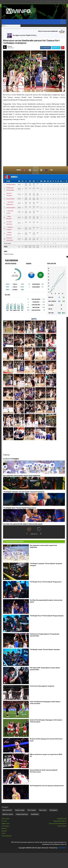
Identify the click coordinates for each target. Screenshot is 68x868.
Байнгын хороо (8, 814)
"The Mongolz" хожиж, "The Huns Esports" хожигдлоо (45, 650)
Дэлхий (4, 831)
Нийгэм (4, 828)
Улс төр (4, 821)
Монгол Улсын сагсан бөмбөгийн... (48, 31)
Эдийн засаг (6, 823)
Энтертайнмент (7, 836)
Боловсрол (53, 810)
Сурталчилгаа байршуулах (58, 823)
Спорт (4, 833)
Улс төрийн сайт (50, 2)
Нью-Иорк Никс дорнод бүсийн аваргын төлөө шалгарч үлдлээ (23, 524)
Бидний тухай (62, 819)
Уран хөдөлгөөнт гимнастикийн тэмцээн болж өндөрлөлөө (22, 476)
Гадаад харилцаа (22, 814)
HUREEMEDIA (62, 848)
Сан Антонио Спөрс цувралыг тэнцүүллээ (42, 686)
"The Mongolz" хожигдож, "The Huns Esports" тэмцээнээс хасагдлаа (24, 492)
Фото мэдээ (32, 810)
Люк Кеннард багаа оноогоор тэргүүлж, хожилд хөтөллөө (47, 786)
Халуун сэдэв (20, 810)
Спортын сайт (62, 2)
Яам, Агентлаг (7, 810)
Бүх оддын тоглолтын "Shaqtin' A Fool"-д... (25, 35)
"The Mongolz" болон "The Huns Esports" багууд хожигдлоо (47, 616)
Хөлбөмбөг (35, 814)
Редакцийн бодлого (60, 821)
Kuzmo (10, 46)
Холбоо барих (62, 826)
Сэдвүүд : (7, 455)
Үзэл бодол (5, 826)
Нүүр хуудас (6, 819)
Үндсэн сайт (38, 2)
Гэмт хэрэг (43, 810)
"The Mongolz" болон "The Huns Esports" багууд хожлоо (20, 508)
